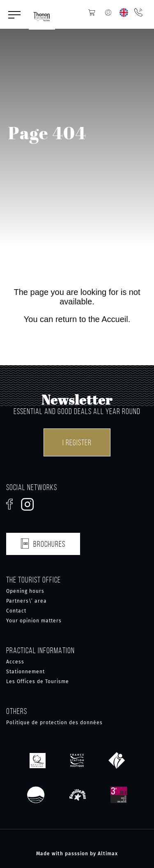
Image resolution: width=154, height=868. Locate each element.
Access (15, 662)
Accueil (115, 319)
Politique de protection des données (54, 723)
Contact (16, 611)
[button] (14, 14)
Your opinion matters (34, 621)
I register (77, 442)
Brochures (43, 542)
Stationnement (25, 672)
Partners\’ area (26, 601)
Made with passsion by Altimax (77, 854)
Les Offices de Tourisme (38, 682)
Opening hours (25, 591)
